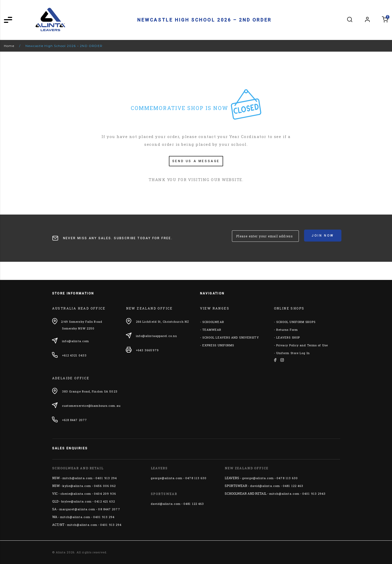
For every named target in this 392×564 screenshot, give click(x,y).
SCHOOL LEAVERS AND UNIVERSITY (231, 337)
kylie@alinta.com (77, 486)
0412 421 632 (105, 501)
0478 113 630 (196, 478)
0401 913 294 (106, 478)
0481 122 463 (194, 504)
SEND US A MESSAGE (196, 161)
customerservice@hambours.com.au (91, 406)
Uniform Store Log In (293, 353)
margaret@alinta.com (77, 509)
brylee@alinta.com (77, 501)
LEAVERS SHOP (288, 337)
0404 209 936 (105, 494)
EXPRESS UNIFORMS (218, 345)
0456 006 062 (105, 486)
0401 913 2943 (314, 494)
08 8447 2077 (109, 509)
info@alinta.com (76, 341)
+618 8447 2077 (74, 420)
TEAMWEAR (212, 330)
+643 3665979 (147, 350)
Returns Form (287, 330)
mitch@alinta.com (78, 478)
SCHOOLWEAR (213, 322)
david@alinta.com (166, 504)
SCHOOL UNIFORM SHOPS (296, 322)
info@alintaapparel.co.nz (157, 336)
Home (9, 46)
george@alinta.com (167, 478)
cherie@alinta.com (76, 494)
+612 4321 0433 (74, 355)
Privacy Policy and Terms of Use (302, 345)
